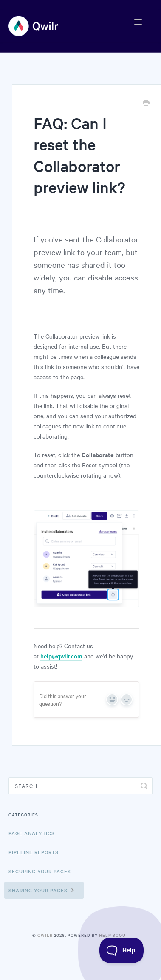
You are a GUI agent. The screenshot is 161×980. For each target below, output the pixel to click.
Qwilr (45, 935)
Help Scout (114, 935)
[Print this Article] (146, 103)
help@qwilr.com (61, 656)
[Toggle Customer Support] (122, 950)
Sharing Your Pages (42, 890)
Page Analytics (32, 833)
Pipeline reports (34, 852)
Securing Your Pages (40, 871)
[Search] (80, 786)
